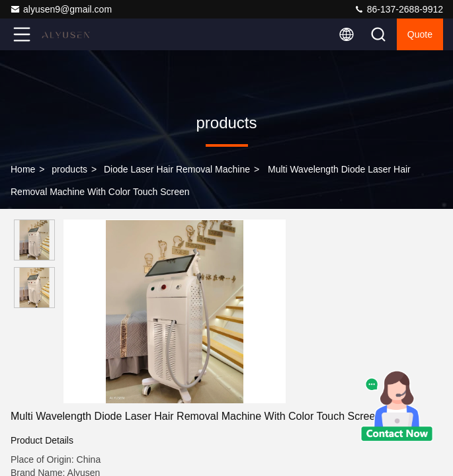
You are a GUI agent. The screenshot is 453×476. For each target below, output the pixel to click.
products (69, 169)
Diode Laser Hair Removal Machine (177, 169)
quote (420, 34)
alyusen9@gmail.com (61, 9)
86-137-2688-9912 (398, 9)
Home (23, 169)
